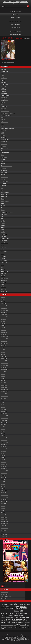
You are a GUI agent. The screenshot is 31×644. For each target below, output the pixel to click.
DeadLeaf (3, 120)
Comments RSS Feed (18, 11)
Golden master (5, 153)
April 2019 (3, 486)
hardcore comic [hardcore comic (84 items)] (9, 618)
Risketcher (4, 234)
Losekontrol (4, 194)
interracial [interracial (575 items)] (11, 620)
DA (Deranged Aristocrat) (8, 113)
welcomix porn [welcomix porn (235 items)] (20, 627)
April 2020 (3, 460)
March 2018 (3, 515)
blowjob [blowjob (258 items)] (23, 607)
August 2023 (4, 372)
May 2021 (3, 431)
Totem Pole (4, 280)
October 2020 (4, 447)
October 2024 (4, 341)
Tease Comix (4, 271)
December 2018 (4, 495)
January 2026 (4, 308)
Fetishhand (4, 142)
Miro (2, 208)
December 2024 (4, 337)
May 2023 (3, 378)
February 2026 (4, 306)
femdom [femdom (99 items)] (16, 616)
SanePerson (4, 241)
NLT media (4, 214)
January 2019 (4, 493)
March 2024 (3, 356)
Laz (2, 188)
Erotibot (3, 135)
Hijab (2, 155)
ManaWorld (4, 197)
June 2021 (3, 429)
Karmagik (3, 183)
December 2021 (4, 416)
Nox (2, 216)
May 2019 (3, 484)
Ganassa (3, 146)
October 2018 (4, 499)
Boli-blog (3, 89)
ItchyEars (3, 168)
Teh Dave (3, 274)
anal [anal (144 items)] (14, 604)
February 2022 (4, 411)
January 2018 (4, 519)
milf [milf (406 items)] (18, 625)
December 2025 (4, 310)
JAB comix (4, 170)
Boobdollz (4, 91)
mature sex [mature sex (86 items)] (7, 625)
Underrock (4, 282)
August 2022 (4, 398)
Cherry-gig (4, 106)
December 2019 (4, 469)
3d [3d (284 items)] (2, 604)
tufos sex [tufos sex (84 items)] (11, 627)
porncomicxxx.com (16, 31)
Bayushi (3, 80)
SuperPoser (4, 263)
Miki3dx (3, 205)
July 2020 (3, 453)
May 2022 (3, 405)
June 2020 (3, 455)
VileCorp (3, 287)
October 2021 (4, 420)
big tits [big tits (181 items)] (17, 607)
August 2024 (4, 345)
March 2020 (3, 462)
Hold (2, 161)
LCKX (2, 190)
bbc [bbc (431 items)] (17, 604)
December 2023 (4, 363)
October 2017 (4, 526)
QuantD (3, 225)
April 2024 (3, 354)
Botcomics (4, 93)
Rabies (3, 230)
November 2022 (4, 392)
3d (4, 62)
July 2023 (3, 374)
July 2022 (3, 400)
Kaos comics (4, 181)
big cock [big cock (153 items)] (7, 607)
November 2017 (4, 524)
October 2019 (4, 473)
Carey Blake (4, 98)
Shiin (2, 249)
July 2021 (3, 427)
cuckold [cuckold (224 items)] (16, 613)
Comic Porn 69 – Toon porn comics (15, 2)
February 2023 (4, 385)
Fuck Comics (15, 14)
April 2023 (3, 381)
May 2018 (3, 510)
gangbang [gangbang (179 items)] (22, 615)
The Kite (3, 276)
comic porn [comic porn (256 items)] (19, 611)
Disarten (3, 124)
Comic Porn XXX (4, 592)
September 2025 (4, 317)
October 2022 (4, 394)
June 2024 (3, 350)
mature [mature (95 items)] (3, 625)
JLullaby (3, 175)
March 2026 (3, 304)
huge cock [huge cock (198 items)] (17, 617)
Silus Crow (4, 252)
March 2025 (3, 330)
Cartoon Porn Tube (16, 34)
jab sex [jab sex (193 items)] (18, 622)
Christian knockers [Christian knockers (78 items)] (10, 611)
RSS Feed (12, 11)
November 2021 (4, 418)
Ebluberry (3, 131)
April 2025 (3, 328)
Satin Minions (5, 243)
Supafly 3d (4, 260)
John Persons (5, 177)
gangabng (12, 62)
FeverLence (4, 144)
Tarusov (3, 269)
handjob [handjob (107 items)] (3, 618)
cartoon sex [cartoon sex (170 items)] (16, 609)
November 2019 (4, 471)
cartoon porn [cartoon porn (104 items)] (9, 609)
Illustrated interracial (6, 166)
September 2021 (4, 422)
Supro (2, 265)
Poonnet (3, 223)
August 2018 (4, 504)
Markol (3, 199)
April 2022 (3, 407)
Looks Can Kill (5, 192)
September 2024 (4, 343)
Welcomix (3, 289)
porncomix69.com (16, 18)
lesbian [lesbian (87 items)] (23, 623)
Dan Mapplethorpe (6, 115)
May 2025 (3, 326)
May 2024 (3, 352)
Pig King (3, 221)
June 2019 (3, 482)
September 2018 (4, 502)
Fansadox (3, 137)
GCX (2, 150)
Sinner (3, 254)
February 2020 (4, 464)
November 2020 (4, 444)
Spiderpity (4, 256)
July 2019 (3, 480)
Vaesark (3, 285)
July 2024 (3, 348)
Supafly (3, 258)
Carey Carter (4, 100)
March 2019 (3, 488)
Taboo (2, 267)
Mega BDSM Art (15, 24)
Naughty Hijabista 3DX (7, 212)
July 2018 (3, 506)
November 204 (4, 537)
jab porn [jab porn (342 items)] (11, 622)
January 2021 (4, 440)
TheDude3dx (4, 278)
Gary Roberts (4, 148)
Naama (3, 210)
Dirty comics (4, 122)
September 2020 (4, 449)
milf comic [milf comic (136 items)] (23, 625)
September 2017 (4, 528)
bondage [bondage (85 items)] (3, 609)
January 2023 (4, 387)
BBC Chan (4, 82)
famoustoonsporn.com (6, 596)
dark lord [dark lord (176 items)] (4, 615)
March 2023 (3, 383)
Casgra (3, 102)
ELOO (2, 133)
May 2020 (3, 458)
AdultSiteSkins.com (15, 641)
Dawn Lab (3, 117)
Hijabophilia (4, 157)
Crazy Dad (4, 109)
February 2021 (4, 438)
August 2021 (4, 425)
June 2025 (3, 323)
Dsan (2, 126)
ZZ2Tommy (4, 291)
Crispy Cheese (5, 111)
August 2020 (4, 451)
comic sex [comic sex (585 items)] (7, 613)
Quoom (3, 227)
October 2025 (4, 315)
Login (17, 9)
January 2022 (4, 414)
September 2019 (4, 475)
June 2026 (3, 297)
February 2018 (4, 517)
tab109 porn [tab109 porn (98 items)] (6, 627)
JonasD (3, 179)
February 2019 (4, 491)
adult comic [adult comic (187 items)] (8, 604)
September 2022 (4, 396)
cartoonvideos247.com (16, 21)
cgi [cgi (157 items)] (22, 609)
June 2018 (3, 508)
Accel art (3, 69)
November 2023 (4, 365)
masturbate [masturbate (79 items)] (27, 623)
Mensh (3, 203)
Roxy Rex (3, 236)
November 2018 (4, 497)
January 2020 (4, 466)
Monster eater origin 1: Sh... (8, 60)
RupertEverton (5, 238)
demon (8, 62)
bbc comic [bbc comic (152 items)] (23, 605)
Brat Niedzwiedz (5, 95)
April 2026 (3, 301)
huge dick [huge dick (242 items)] (25, 617)
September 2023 (4, 370)
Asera (2, 76)
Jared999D (4, 172)
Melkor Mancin (5, 201)
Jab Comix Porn (4, 594)
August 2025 (4, 319)
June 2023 (3, 376)
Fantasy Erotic (5, 139)
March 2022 (3, 409)
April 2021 (3, 433)
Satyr (2, 245)
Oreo (2, 219)
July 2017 (3, 532)
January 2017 (4, 535)
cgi (6, 62)
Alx (2, 73)
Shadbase (3, 247)
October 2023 (4, 367)
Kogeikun (3, 186)
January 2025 (4, 334)
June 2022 (3, 403)
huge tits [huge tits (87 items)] (3, 620)
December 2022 (4, 389)
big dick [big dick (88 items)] (12, 607)
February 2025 (4, 332)
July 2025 (3, 321)
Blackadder (4, 87)
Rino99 (3, 232)
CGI (2, 104)
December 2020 (4, 442)
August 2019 (4, 477)
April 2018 (3, 513)
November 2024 (4, 339)
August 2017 (4, 530)
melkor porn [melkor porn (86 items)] (13, 625)
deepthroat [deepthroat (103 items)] (11, 616)
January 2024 (4, 361)
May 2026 (3, 299)
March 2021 (3, 436)
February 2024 (4, 359)
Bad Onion (4, 78)
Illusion (3, 164)
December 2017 (4, 521)
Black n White (5, 84)
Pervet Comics (4, 599)
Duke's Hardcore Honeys (8, 128)
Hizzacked (4, 159)
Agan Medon (4, 71)
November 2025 (4, 312)
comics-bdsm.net (15, 28)
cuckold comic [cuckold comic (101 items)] (23, 614)
